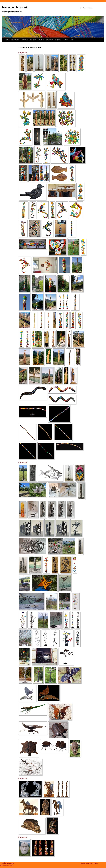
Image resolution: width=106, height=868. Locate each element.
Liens (72, 40)
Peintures (33, 40)
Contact (65, 40)
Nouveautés (15, 40)
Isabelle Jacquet (15, 7)
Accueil (7, 40)
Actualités (58, 40)
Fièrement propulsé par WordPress (89, 863)
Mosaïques (49, 40)
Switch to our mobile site (7, 865)
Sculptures (24, 40)
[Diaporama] (23, 53)
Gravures (41, 40)
